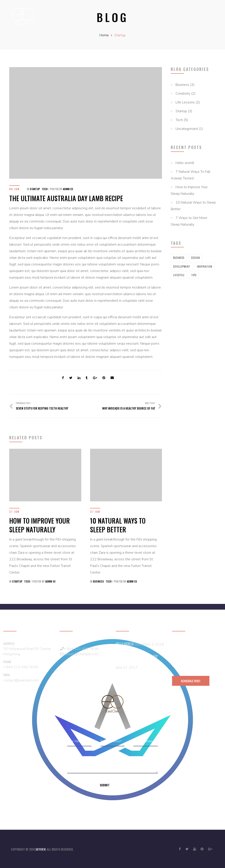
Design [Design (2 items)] (196, 258)
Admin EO (68, 189)
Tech (179, 120)
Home (104, 35)
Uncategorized (187, 129)
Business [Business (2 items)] (179, 258)
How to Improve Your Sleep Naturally (189, 190)
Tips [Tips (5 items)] (194, 275)
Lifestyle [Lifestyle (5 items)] (179, 275)
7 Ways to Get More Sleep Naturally (189, 221)
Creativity (183, 94)
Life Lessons (185, 102)
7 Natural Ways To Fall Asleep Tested (191, 175)
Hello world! (185, 163)
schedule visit (191, 681)
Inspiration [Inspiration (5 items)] (205, 266)
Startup (120, 35)
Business (182, 85)
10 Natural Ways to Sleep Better (193, 206)
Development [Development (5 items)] (182, 266)
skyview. (41, 849)
